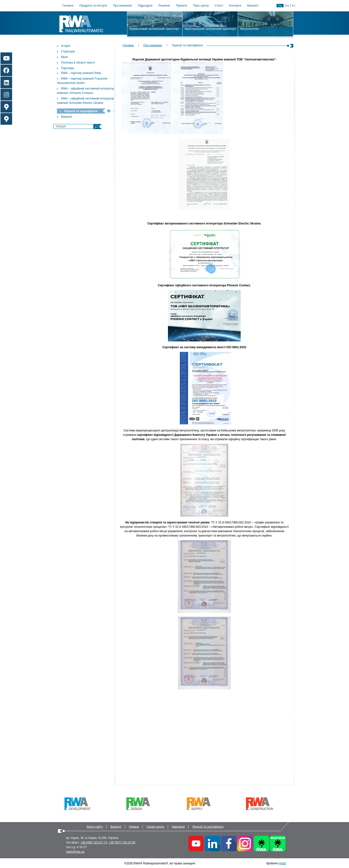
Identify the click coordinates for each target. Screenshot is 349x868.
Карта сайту (95, 827)
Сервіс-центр (155, 827)
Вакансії (253, 6)
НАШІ (282, 863)
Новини (134, 827)
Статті (219, 6)
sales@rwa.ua (75, 852)
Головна (68, 6)
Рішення (164, 6)
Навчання (178, 827)
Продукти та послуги (93, 6)
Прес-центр (201, 6)
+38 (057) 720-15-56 (122, 843)
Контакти (235, 6)
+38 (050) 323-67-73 (94, 843)
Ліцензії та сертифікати (208, 827)
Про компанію (123, 6)
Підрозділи (145, 6)
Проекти (182, 6)
